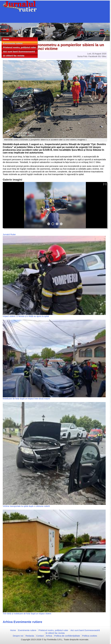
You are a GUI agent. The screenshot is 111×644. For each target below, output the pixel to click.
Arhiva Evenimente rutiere (22, 622)
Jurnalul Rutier (9, 234)
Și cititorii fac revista (14, 56)
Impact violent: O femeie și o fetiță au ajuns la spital (26, 316)
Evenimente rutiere (13, 43)
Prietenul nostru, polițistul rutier (20, 47)
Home (6, 39)
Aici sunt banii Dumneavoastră (19, 52)
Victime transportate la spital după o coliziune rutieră (26, 506)
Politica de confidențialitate (67, 636)
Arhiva (49, 636)
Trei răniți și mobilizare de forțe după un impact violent (27, 614)
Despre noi (18, 636)
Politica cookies (90, 636)
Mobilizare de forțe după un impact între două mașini (26, 399)
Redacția (30, 636)
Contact (40, 636)
